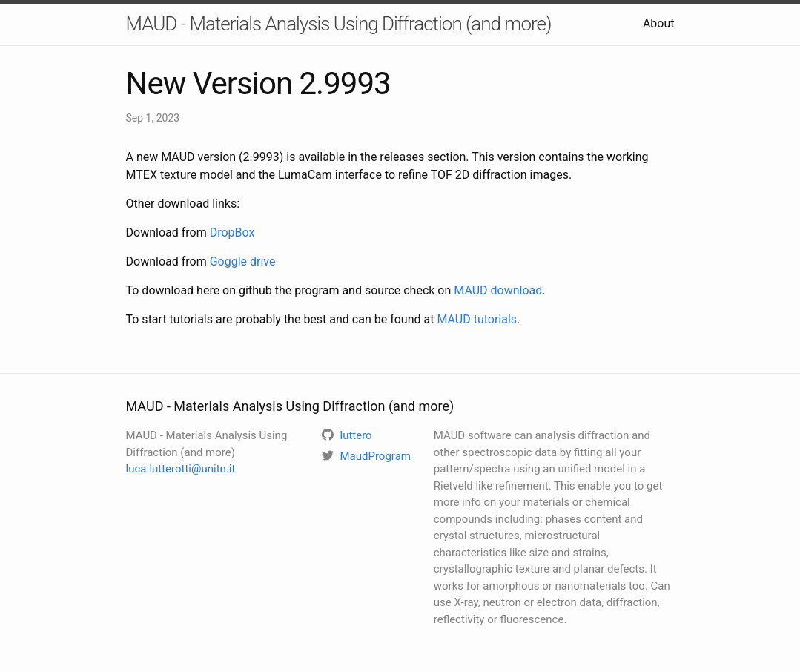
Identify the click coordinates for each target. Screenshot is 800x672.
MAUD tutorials (477, 319)
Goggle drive (243, 261)
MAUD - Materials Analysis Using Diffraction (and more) (339, 24)
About (659, 23)
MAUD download (498, 290)
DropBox (232, 233)
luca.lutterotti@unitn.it (181, 469)
